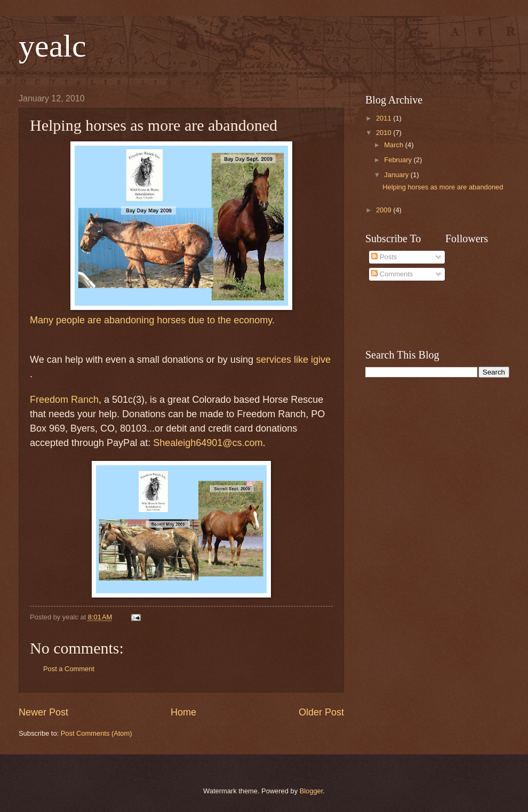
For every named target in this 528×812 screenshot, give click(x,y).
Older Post (321, 712)
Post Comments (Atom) (97, 733)
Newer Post (43, 712)
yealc (53, 46)
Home (183, 712)
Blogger (311, 791)
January (397, 175)
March (394, 145)
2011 (385, 118)
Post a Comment (69, 669)
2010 (385, 133)
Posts (384, 257)
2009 (385, 210)
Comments (392, 274)
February (399, 160)
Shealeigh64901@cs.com (208, 443)
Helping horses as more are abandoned (443, 187)
